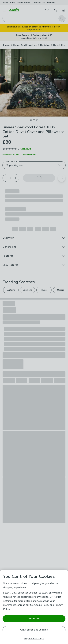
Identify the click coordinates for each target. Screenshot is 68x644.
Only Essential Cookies (34, 630)
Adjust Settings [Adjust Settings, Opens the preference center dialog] (34, 639)
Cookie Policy (42, 605)
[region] (34, 607)
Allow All (34, 619)
